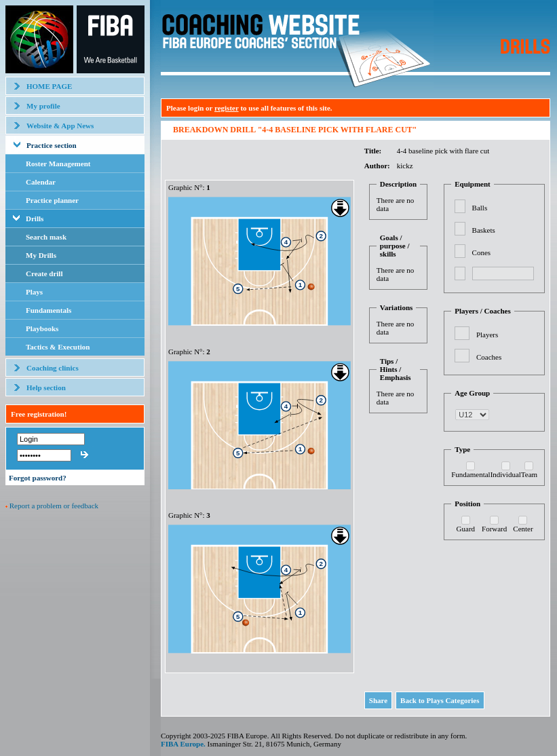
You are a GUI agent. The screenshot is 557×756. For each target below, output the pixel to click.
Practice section (52, 145)
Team (529, 474)
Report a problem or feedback (54, 506)
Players (487, 335)
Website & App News (60, 126)
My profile (43, 106)
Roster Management (58, 164)
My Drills (41, 255)
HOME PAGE (49, 86)
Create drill (44, 273)
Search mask (46, 237)
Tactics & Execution (58, 347)
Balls (480, 208)
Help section (46, 388)
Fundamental (470, 474)
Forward (494, 529)
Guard (466, 529)
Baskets (484, 230)
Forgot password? (38, 478)
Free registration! (39, 414)
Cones (482, 252)
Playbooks (42, 328)
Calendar (41, 182)
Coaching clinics (53, 368)
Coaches (489, 357)
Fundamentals (49, 310)
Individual (506, 474)
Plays (34, 292)
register (227, 108)
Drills (35, 219)
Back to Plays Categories (440, 700)
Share (378, 700)
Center (523, 529)
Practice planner (52, 200)
